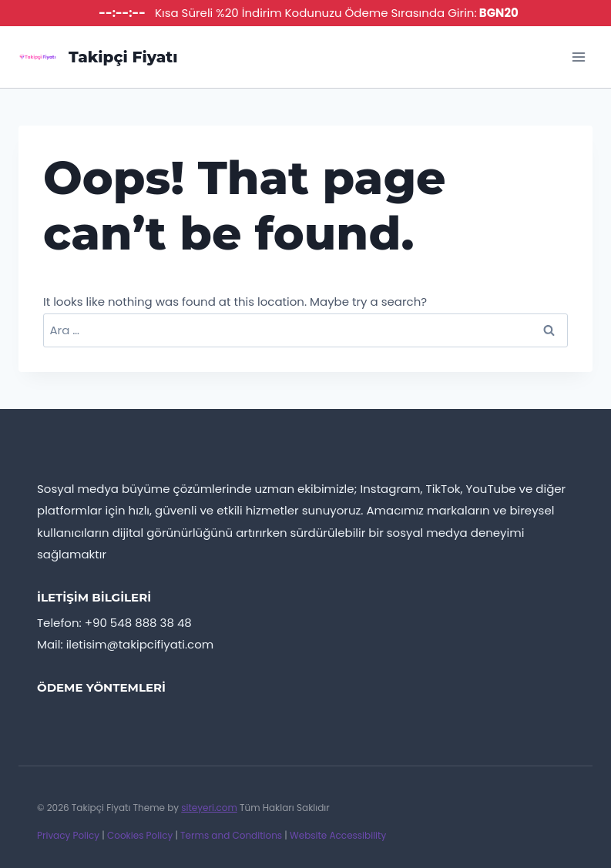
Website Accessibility (338, 835)
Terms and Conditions (231, 835)
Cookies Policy (140, 835)
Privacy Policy (68, 835)
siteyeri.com (209, 808)
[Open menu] (578, 57)
